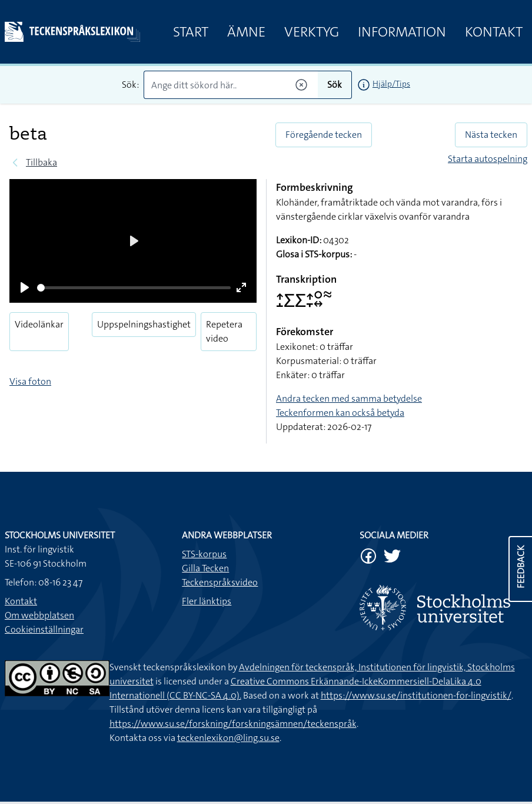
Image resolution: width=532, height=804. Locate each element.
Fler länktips (207, 601)
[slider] (134, 288)
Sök (335, 85)
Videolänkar (39, 324)
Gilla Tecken (205, 568)
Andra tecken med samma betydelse (349, 398)
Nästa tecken (491, 135)
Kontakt (494, 32)
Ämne (246, 32)
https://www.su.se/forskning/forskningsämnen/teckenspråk (233, 724)
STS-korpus (204, 554)
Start (191, 32)
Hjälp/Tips (391, 84)
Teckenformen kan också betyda (340, 413)
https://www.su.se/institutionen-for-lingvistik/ (416, 695)
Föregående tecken (324, 135)
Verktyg (312, 32)
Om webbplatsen (39, 615)
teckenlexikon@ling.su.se (228, 738)
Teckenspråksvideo (220, 582)
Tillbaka (41, 162)
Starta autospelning (488, 159)
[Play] (25, 287)
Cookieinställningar (44, 629)
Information (402, 32)
